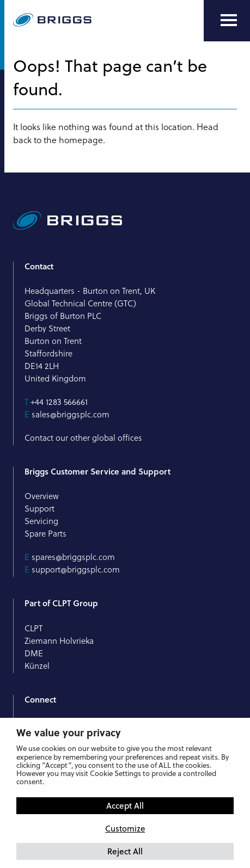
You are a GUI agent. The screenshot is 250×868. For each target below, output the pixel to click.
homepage (81, 140)
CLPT (33, 628)
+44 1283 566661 (59, 402)
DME (34, 653)
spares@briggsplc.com (73, 557)
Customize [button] (125, 829)
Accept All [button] (125, 805)
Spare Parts (45, 534)
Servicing (41, 521)
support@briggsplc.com (76, 570)
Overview (42, 496)
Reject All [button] (125, 851)
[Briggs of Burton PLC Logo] (52, 21)
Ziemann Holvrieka (59, 641)
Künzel (37, 666)
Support (39, 509)
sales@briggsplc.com (71, 414)
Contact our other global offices (83, 438)
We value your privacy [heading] (69, 732)
